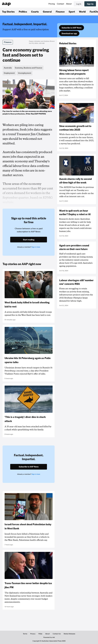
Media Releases (69, 634)
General (47, 12)
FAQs (40, 634)
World (82, 12)
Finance (60, 12)
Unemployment (25, 73)
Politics (23, 12)
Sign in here (36, 247)
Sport (72, 12)
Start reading (29, 240)
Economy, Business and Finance (29, 68)
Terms (25, 634)
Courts (35, 12)
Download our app (69, 33)
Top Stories (8, 12)
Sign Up (90, 4)
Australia (8, 68)
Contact (60, 4)
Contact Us (57, 634)
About (69, 4)
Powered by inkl (49, 637)
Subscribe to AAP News (72, 28)
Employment (9, 73)
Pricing (52, 4)
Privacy (33, 634)
